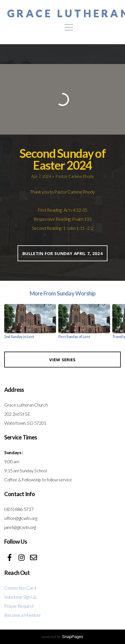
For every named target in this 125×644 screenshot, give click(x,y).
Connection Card (20, 588)
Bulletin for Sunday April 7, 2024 (62, 253)
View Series (62, 360)
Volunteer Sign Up (21, 597)
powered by (62, 636)
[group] (30, 324)
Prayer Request (19, 606)
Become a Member (22, 615)
